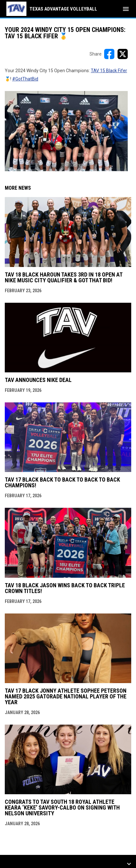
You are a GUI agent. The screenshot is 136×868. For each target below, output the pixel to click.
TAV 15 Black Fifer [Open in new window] (109, 71)
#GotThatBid (25, 79)
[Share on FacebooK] (109, 54)
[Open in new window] (66, 131)
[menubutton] (126, 9)
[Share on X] (123, 54)
